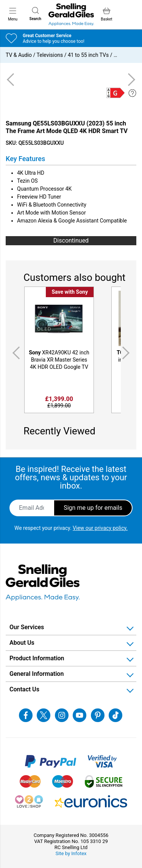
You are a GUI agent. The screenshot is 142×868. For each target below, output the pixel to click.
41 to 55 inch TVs (88, 55)
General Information (37, 674)
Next (127, 353)
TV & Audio (19, 55)
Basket (106, 14)
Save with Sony (70, 292)
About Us (22, 643)
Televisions (50, 55)
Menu (13, 14)
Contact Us (24, 689)
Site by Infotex (71, 853)
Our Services (27, 627)
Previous (15, 353)
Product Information (37, 658)
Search (35, 14)
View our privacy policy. (100, 528)
